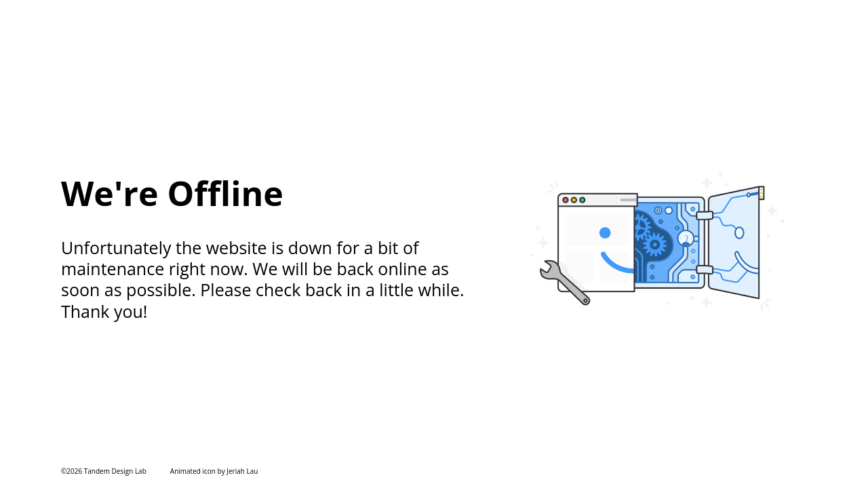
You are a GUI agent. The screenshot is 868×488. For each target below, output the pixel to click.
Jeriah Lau (242, 471)
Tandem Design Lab (115, 471)
